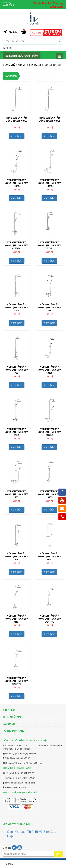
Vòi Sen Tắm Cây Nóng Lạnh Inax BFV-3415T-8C (50, 619)
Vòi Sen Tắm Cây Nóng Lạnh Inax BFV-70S (16, 370)
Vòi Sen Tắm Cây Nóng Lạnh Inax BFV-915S (16, 308)
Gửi (57, 854)
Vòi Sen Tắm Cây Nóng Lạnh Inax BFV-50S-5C (50, 432)
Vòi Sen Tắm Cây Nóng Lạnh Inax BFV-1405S (50, 183)
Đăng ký (7, 3)
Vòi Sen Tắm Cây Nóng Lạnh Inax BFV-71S (50, 308)
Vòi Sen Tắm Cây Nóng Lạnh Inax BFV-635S (50, 245)
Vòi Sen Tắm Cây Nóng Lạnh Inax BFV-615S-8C (16, 245)
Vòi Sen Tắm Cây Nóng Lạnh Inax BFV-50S (16, 494)
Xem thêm (17, 136)
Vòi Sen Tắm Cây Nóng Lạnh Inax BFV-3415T (16, 619)
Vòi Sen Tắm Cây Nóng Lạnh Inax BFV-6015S (50, 370)
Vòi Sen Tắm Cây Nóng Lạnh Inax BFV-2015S (50, 494)
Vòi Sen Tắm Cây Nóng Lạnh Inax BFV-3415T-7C (16, 681)
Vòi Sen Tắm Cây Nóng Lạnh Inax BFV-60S (16, 557)
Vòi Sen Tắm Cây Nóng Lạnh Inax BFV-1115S (16, 183)
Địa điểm (13, 32)
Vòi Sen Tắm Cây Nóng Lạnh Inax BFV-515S (16, 432)
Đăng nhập (8, 5)
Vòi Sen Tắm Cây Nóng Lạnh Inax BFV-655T (50, 557)
